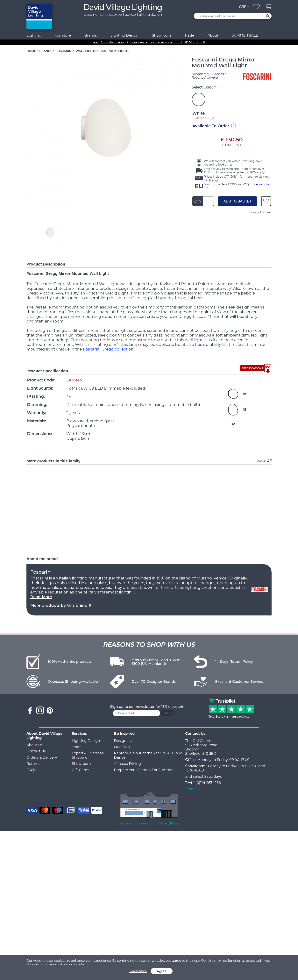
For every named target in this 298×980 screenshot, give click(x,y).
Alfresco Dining (127, 764)
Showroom (161, 35)
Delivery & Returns (260, 212)
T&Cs (253, 172)
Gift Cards (80, 770)
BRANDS (46, 51)
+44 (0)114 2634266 (204, 783)
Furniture (63, 35)
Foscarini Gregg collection (108, 349)
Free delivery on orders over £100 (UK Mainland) (168, 42)
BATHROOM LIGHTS (114, 51)
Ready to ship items (109, 42)
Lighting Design (86, 741)
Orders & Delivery (42, 757)
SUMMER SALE (245, 35)
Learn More (138, 971)
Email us (193, 789)
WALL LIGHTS (86, 51)
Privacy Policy (169, 823)
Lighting (34, 35)
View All (264, 461)
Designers (123, 741)
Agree (162, 971)
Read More (41, 597)
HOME (31, 51)
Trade (77, 747)
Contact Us (36, 751)
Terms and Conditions (135, 823)
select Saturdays (207, 777)
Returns (33, 764)
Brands (91, 35)
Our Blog (122, 747)
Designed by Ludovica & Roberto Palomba (209, 76)
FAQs (208, 180)
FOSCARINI (64, 51)
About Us (35, 745)
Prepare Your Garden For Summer (144, 770)
